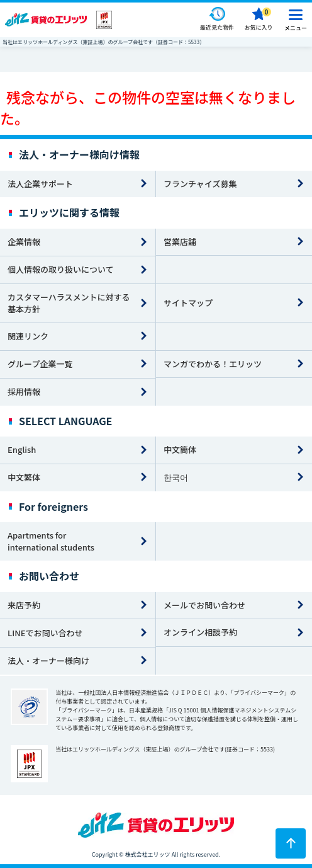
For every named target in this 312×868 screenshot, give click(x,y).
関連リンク (28, 336)
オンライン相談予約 (200, 632)
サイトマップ (188, 303)
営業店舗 (180, 242)
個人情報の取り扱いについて (61, 269)
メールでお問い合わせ (204, 605)
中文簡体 (180, 449)
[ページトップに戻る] (291, 843)
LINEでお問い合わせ (45, 633)
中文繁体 (24, 477)
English (22, 449)
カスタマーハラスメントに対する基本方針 (69, 303)
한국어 (176, 477)
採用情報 (24, 391)
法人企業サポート (40, 184)
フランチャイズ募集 (200, 184)
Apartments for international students (51, 541)
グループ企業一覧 (40, 364)
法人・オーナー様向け (48, 660)
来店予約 (24, 605)
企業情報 (24, 242)
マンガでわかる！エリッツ (213, 364)
